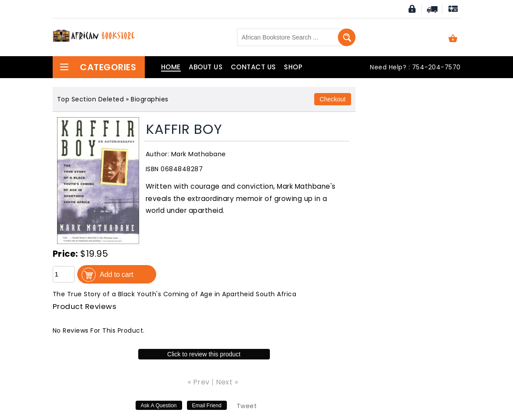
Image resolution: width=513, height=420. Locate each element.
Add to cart (116, 274)
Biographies (150, 99)
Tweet (247, 406)
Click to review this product (204, 354)
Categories (98, 67)
